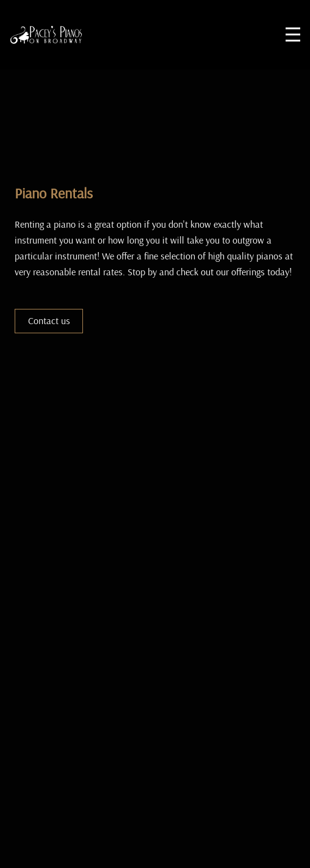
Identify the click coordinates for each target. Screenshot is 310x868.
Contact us (49, 320)
